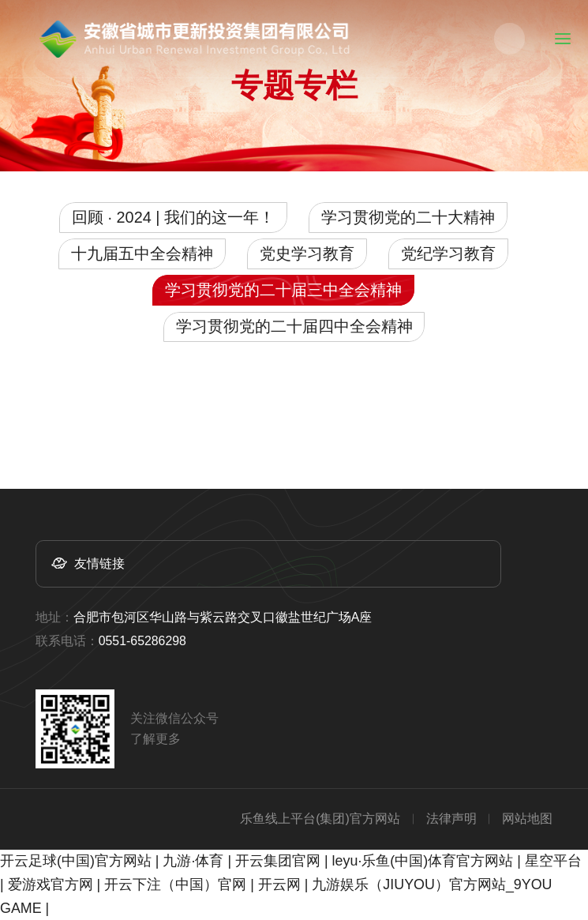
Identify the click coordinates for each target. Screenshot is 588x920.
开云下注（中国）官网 (175, 884)
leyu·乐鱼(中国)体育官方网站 (423, 861)
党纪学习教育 (448, 253)
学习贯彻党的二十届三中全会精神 (283, 290)
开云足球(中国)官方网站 (76, 861)
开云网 (279, 884)
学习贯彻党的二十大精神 (408, 217)
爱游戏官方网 (51, 884)
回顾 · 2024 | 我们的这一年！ (173, 217)
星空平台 (553, 861)
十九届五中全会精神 (142, 253)
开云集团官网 (278, 861)
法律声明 (451, 819)
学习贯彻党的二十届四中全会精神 (294, 326)
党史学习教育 (307, 253)
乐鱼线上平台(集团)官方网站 (320, 819)
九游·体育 (193, 861)
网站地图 (527, 819)
